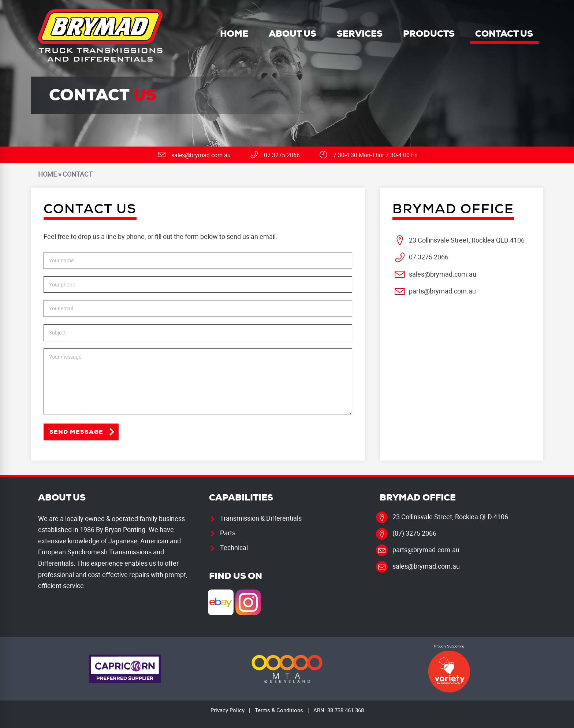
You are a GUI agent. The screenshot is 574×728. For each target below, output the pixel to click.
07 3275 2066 (429, 257)
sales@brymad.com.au (443, 274)
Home (47, 174)
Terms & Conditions (279, 710)
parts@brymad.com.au (442, 291)
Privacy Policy (228, 710)
